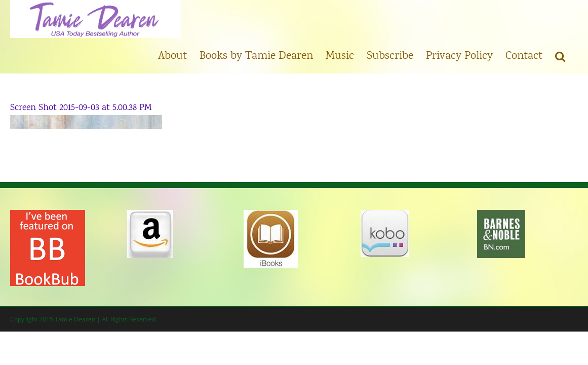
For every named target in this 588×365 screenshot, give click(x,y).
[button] (573, 56)
